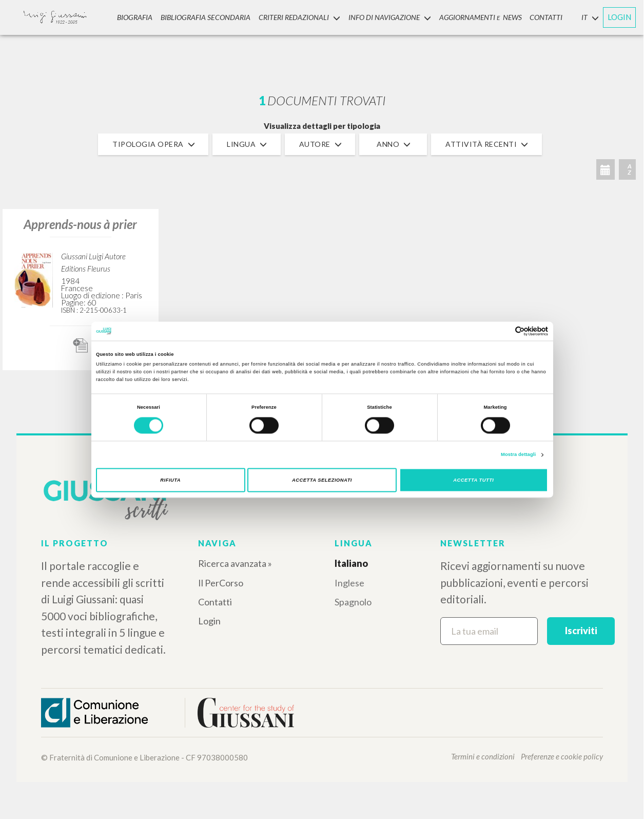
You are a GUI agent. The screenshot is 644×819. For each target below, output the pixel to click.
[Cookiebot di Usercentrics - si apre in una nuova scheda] (503, 331)
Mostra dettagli (518, 455)
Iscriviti (581, 631)
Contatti (215, 602)
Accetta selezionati (322, 480)
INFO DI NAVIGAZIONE (389, 17)
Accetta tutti (473, 480)
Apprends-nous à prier (80, 224)
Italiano (351, 563)
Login (209, 621)
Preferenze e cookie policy (562, 756)
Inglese (349, 583)
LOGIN (619, 17)
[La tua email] (489, 631)
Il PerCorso (221, 583)
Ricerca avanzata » (235, 563)
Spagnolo (353, 602)
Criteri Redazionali (298, 17)
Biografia (135, 17)
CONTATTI (545, 17)
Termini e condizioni (483, 756)
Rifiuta (170, 480)
